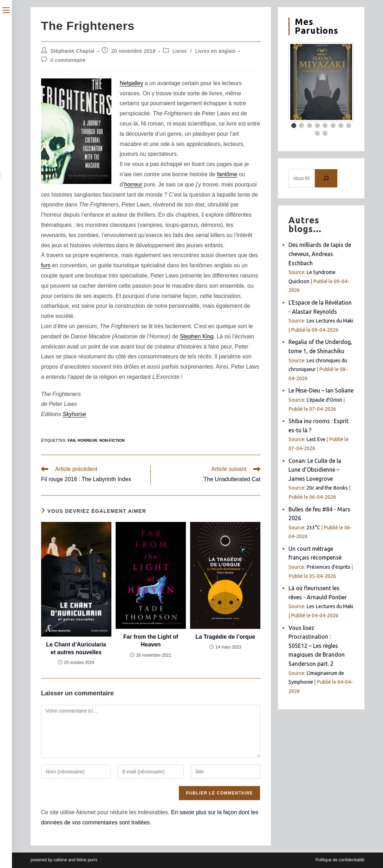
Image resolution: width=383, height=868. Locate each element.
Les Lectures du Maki (330, 321)
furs (46, 265)
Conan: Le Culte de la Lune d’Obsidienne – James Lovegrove (315, 470)
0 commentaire (68, 60)
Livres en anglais (215, 51)
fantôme (227, 174)
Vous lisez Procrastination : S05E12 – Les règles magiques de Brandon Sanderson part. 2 (317, 646)
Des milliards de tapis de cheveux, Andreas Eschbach (320, 254)
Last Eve (316, 439)
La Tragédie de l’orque (225, 637)
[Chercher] (326, 178)
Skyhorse (74, 414)
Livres (180, 51)
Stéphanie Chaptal (72, 51)
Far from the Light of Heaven (151, 641)
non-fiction (112, 440)
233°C (313, 528)
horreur (133, 184)
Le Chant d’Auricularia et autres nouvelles (76, 648)
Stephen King (197, 336)
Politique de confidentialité (340, 860)
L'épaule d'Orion (324, 400)
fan (72, 440)
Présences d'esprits (328, 567)
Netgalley (132, 83)
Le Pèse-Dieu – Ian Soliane (321, 390)
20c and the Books (327, 488)
